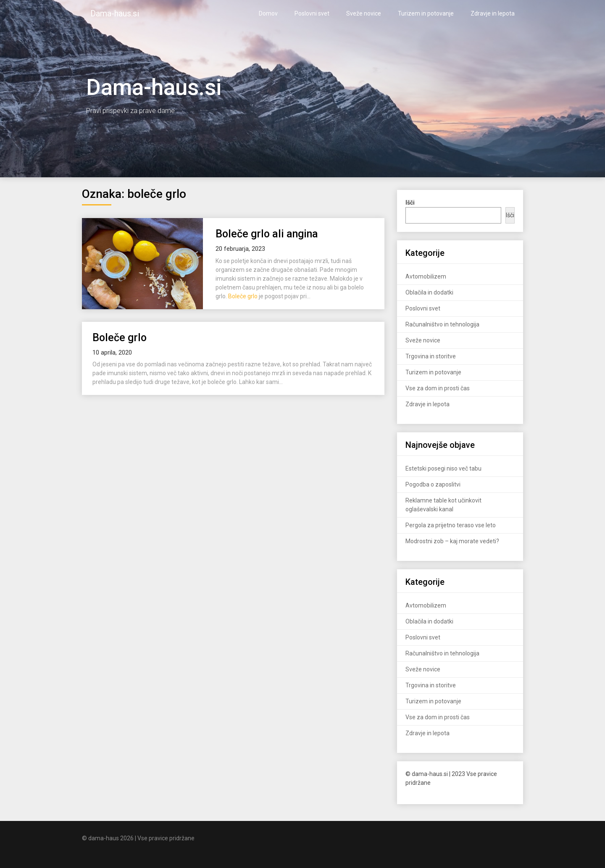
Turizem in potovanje (426, 13)
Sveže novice (364, 13)
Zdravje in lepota (493, 13)
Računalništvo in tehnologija (442, 324)
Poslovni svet (312, 13)
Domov (268, 13)
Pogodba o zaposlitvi (433, 484)
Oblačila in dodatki (429, 292)
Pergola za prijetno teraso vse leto (451, 525)
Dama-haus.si (115, 13)
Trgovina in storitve (431, 356)
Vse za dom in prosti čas (438, 388)
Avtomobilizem (426, 276)
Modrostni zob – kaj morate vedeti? (452, 541)
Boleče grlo (243, 296)
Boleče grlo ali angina (267, 234)
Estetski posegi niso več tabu (443, 468)
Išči (510, 215)
